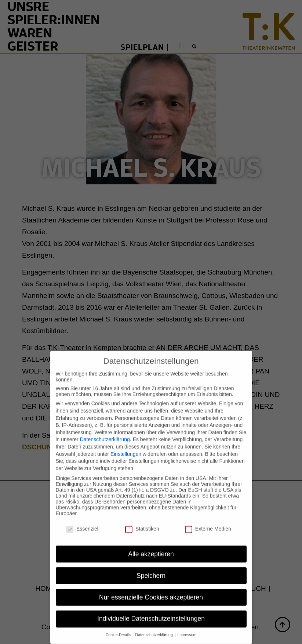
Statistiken (142, 522)
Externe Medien (208, 522)
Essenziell (83, 522)
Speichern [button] (151, 568)
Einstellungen (126, 447)
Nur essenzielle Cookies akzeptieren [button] (151, 590)
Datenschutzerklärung (105, 433)
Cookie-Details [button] (119, 628)
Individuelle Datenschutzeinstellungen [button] (151, 612)
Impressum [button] (187, 628)
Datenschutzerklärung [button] (155, 628)
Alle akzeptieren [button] (151, 547)
